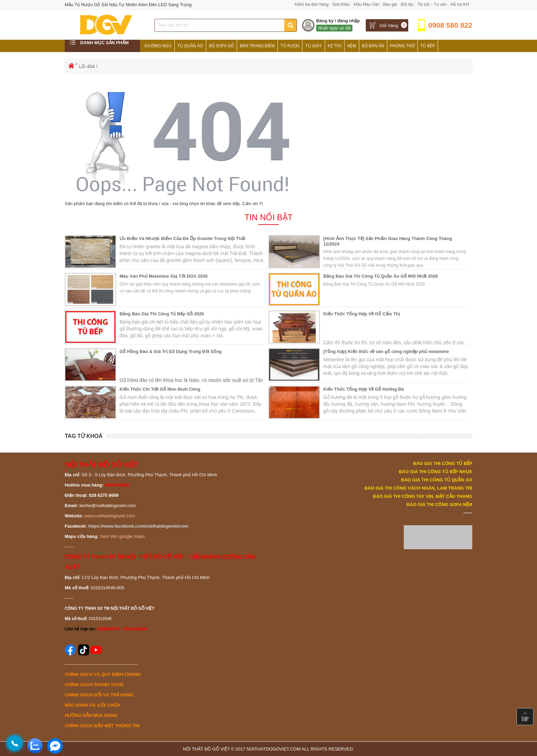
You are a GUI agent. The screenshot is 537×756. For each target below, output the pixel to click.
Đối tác (407, 4)
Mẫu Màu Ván (367, 4)
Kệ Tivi (335, 46)
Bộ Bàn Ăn (373, 46)
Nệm (352, 46)
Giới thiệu (341, 4)
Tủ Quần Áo (190, 46)
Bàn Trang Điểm (257, 46)
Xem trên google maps (122, 536)
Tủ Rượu (290, 46)
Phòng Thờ (402, 46)
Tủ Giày (313, 46)
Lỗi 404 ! (88, 66)
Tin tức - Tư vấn (432, 4)
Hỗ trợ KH (460, 4)
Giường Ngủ (158, 46)
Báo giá (390, 4)
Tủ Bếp (428, 46)
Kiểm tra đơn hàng (311, 4)
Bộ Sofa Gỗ (221, 46)
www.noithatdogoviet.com (110, 516)
